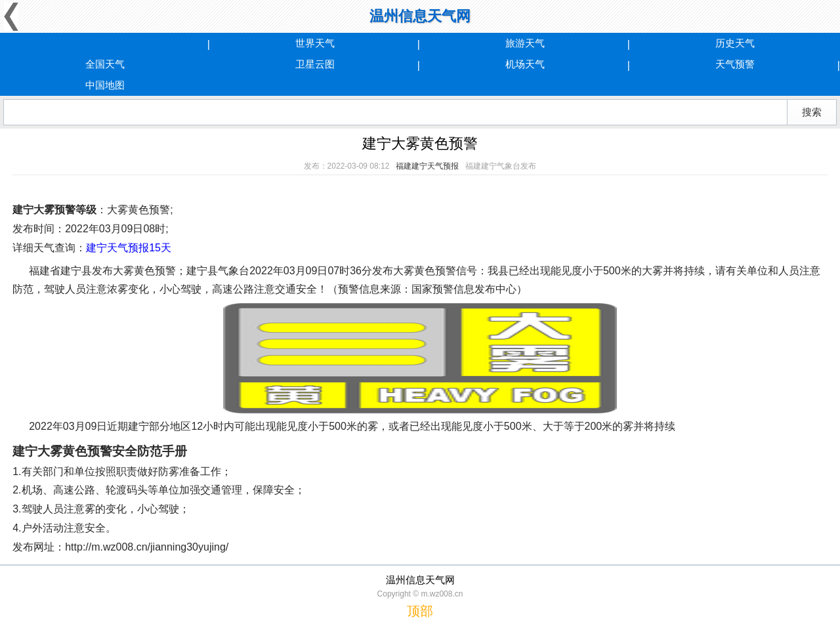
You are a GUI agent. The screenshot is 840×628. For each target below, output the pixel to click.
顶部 (420, 611)
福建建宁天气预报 (427, 166)
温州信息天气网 (420, 16)
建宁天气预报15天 (129, 248)
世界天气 (315, 43)
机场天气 (525, 64)
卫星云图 (315, 64)
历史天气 (735, 43)
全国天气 (105, 64)
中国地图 (105, 85)
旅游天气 (525, 43)
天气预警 (735, 64)
